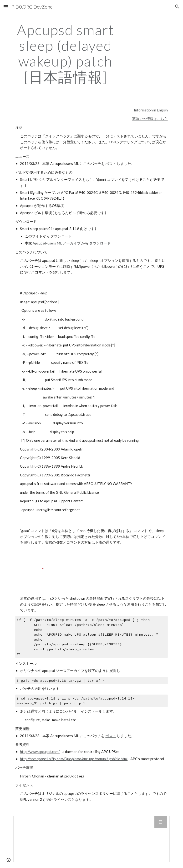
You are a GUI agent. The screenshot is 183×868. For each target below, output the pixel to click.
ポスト (111, 164)
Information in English (151, 110)
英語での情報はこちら (150, 119)
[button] (6, 7)
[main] (65, 53)
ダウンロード (100, 243)
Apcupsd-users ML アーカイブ (57, 243)
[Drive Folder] (91, 839)
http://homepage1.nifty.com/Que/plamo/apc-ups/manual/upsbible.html (74, 759)
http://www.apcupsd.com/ (40, 752)
